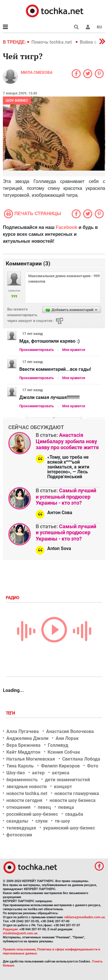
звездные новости (26, 787)
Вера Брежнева (23, 745)
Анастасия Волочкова (70, 731)
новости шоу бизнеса (73, 800)
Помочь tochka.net (52, 42)
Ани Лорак (67, 738)
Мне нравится (74, 350)
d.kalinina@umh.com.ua (20, 933)
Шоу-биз (16, 773)
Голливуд (58, 745)
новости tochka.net (27, 793)
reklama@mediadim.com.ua (85, 917)
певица (66, 807)
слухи (41, 821)
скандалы (17, 821)
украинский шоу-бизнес (69, 828)
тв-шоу (62, 821)
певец (44, 807)
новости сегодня (24, 800)
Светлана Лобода (81, 759)
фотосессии (19, 835)
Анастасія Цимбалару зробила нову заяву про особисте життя (67, 441)
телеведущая (21, 828)
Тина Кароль (20, 766)
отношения (18, 807)
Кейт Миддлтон (23, 752)
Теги (11, 713)
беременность (22, 780)
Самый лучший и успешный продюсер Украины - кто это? (66, 497)
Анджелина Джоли (27, 738)
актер (38, 773)
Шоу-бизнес (17, 101)
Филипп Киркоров (60, 766)
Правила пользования (19, 949)
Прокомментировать (37, 350)
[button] (88, 27)
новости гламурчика (77, 793)
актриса (61, 773)
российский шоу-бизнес (32, 814)
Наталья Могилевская (31, 759)
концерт (63, 787)
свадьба (74, 814)
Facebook (67, 227)
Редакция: (11, 929)
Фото (93, 766)
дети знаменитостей (67, 780)
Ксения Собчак (64, 752)
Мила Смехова (37, 72)
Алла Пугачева (23, 731)
